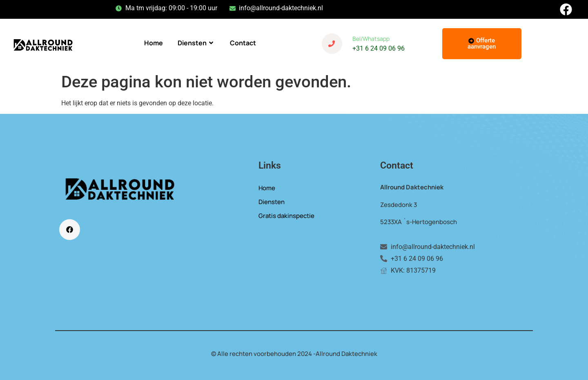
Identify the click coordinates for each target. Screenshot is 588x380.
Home (154, 43)
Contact (243, 43)
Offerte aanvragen (482, 43)
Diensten (196, 43)
